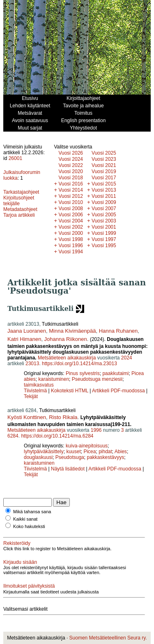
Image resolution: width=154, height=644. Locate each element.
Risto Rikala (63, 417)
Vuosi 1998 (71, 239)
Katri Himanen (24, 339)
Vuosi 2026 (71, 153)
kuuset (73, 452)
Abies (121, 452)
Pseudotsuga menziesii (97, 379)
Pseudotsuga (70, 457)
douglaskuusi (38, 457)
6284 (13, 436)
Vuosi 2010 (71, 202)
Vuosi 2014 (71, 190)
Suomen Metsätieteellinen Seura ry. (108, 638)
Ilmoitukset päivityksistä (29, 586)
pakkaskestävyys (105, 457)
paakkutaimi (115, 373)
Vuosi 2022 (71, 165)
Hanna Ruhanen (118, 331)
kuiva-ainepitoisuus (87, 446)
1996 (96, 430)
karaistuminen (54, 379)
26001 (15, 158)
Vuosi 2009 (104, 202)
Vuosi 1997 (104, 239)
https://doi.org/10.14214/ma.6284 (57, 436)
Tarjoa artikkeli (19, 215)
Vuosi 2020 (71, 171)
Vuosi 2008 (71, 208)
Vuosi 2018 (71, 178)
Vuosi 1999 (104, 233)
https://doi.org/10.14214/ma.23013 (79, 364)
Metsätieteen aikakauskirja (67, 358)
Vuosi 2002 (71, 227)
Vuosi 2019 (104, 171)
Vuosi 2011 (104, 196)
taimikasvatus (39, 385)
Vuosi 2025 (104, 153)
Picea (90, 452)
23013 (32, 364)
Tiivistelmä (35, 391)
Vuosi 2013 (104, 190)
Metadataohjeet (20, 209)
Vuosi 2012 (71, 196)
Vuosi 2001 (104, 227)
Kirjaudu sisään (20, 562)
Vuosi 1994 (71, 252)
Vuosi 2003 (104, 221)
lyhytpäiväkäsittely (44, 452)
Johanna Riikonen (66, 339)
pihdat (105, 452)
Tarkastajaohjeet (21, 192)
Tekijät (31, 396)
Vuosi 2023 (104, 159)
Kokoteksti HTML (70, 391)
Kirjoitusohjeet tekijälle (19, 201)
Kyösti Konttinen (27, 417)
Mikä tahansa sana (32, 512)
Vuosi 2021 (104, 165)
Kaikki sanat (25, 519)
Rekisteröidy (17, 543)
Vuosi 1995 (104, 246)
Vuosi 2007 (104, 208)
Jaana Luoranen (27, 331)
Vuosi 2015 (104, 184)
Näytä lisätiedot (68, 469)
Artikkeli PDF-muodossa (118, 391)
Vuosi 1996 (71, 246)
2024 (127, 358)
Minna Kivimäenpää (72, 331)
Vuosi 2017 (104, 178)
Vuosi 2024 (71, 159)
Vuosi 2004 (71, 221)
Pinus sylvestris (83, 373)
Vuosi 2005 (104, 215)
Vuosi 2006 (71, 215)
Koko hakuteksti (29, 526)
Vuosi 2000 (71, 233)
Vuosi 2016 (71, 184)
